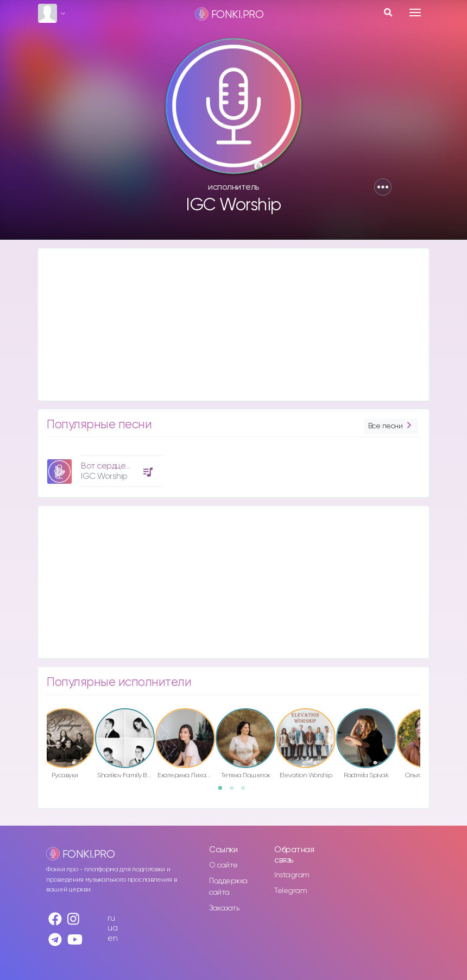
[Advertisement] (233, 324)
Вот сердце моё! (113, 466)
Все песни (391, 426)
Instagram (292, 875)
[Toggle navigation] (415, 13)
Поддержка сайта (228, 887)
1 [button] (224, 791)
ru (111, 918)
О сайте (223, 865)
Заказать (224, 908)
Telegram (291, 891)
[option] (104, 467)
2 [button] (235, 791)
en (112, 938)
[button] (383, 187)
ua (112, 928)
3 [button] (247, 791)
